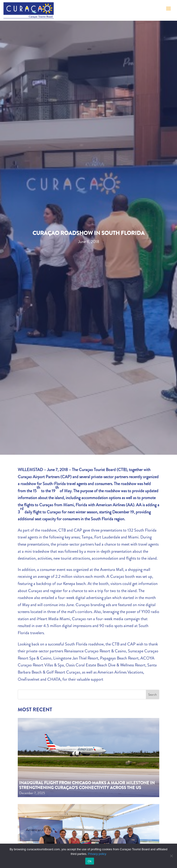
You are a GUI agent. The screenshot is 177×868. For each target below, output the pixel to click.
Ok (90, 861)
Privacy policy (97, 854)
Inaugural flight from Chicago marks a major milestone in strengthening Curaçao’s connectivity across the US (87, 785)
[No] (171, 856)
